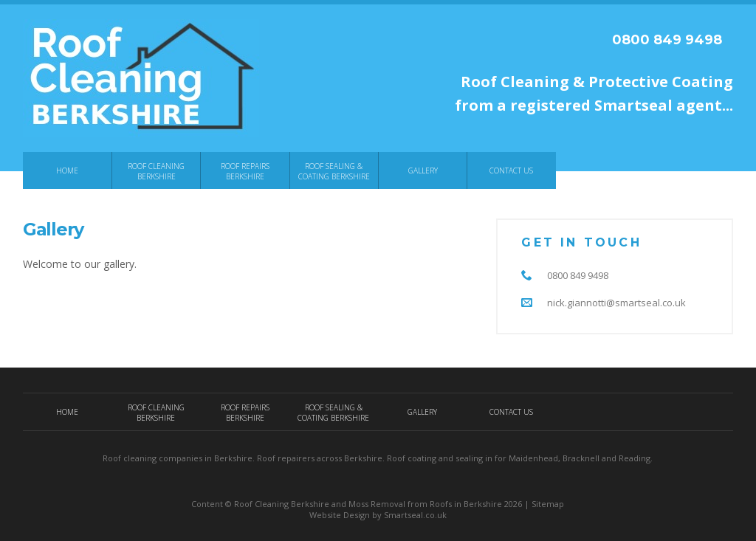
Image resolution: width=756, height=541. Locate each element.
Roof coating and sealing (435, 458)
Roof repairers (286, 458)
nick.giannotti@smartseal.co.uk (616, 303)
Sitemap (548, 504)
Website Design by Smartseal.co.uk (378, 515)
